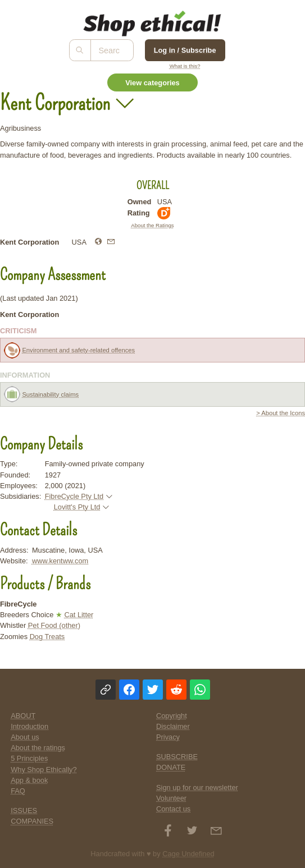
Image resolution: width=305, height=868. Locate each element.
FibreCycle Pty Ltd (74, 496)
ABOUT (23, 716)
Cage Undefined (188, 854)
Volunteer (171, 798)
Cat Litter (79, 615)
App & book (29, 780)
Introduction (29, 726)
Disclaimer (173, 726)
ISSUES (24, 810)
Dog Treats (47, 637)
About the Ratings (152, 225)
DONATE (171, 767)
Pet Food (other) (54, 625)
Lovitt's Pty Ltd (77, 507)
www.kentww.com (60, 561)
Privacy (168, 737)
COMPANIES (32, 821)
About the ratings (38, 748)
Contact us (173, 809)
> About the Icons (281, 413)
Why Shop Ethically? (44, 770)
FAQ (18, 791)
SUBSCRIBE (177, 757)
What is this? (185, 66)
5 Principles (29, 758)
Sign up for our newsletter (197, 787)
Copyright (172, 716)
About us (25, 737)
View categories (152, 83)
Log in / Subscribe (185, 50)
